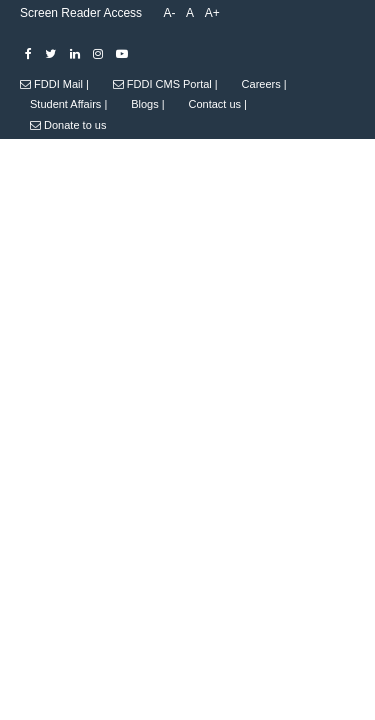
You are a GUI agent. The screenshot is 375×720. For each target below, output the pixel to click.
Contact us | (217, 104)
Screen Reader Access (81, 13)
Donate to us (68, 125)
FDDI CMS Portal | (165, 84)
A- (169, 13)
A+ (212, 13)
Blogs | (147, 104)
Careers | (264, 84)
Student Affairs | (68, 104)
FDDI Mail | (54, 84)
